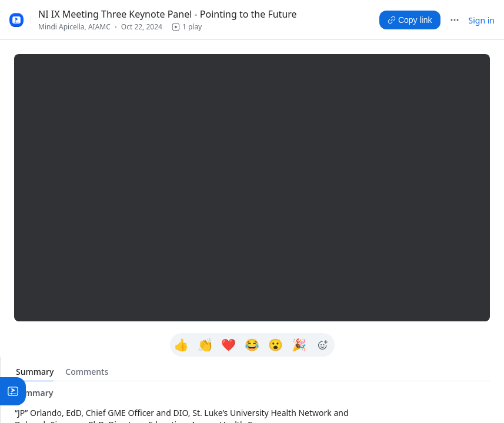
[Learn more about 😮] (276, 345)
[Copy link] (410, 20)
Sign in (482, 20)
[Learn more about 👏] (205, 345)
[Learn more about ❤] (229, 345)
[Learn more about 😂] (252, 345)
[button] (187, 27)
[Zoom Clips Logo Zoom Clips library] (16, 20)
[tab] (35, 372)
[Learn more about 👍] (182, 345)
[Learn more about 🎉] (299, 345)
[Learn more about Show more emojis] (323, 345)
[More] (455, 20)
